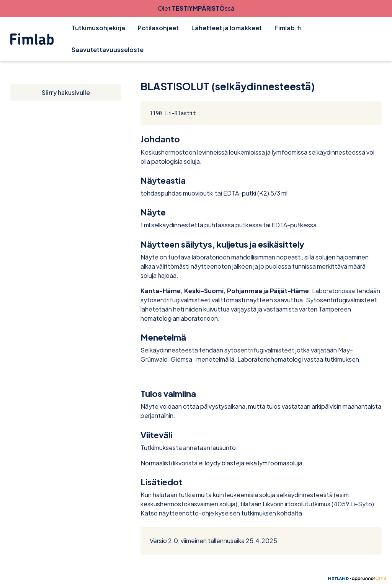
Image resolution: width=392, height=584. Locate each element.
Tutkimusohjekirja (98, 28)
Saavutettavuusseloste (108, 50)
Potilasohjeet (158, 28)
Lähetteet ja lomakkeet (227, 28)
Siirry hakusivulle (66, 92)
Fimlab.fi (288, 28)
